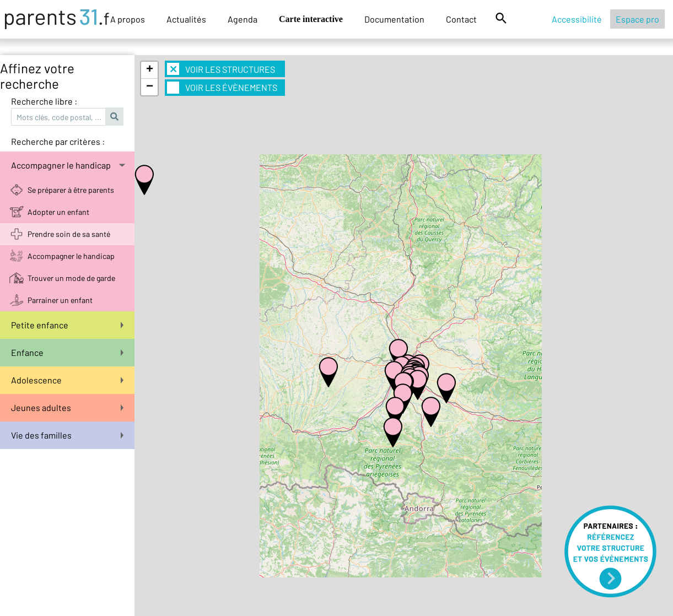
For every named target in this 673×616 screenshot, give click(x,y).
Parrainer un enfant (60, 300)
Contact (461, 19)
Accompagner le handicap (68, 165)
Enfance (67, 352)
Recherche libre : (44, 101)
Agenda (243, 19)
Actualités (186, 19)
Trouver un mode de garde (71, 278)
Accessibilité (577, 19)
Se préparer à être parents (71, 190)
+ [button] (150, 70)
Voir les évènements (222, 88)
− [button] (150, 87)
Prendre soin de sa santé (69, 234)
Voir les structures (221, 69)
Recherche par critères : (58, 141)
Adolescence (67, 380)
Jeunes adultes (67, 407)
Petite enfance (67, 325)
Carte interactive (311, 19)
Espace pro (637, 19)
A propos (128, 19)
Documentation (394, 19)
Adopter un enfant (58, 212)
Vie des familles (67, 435)
